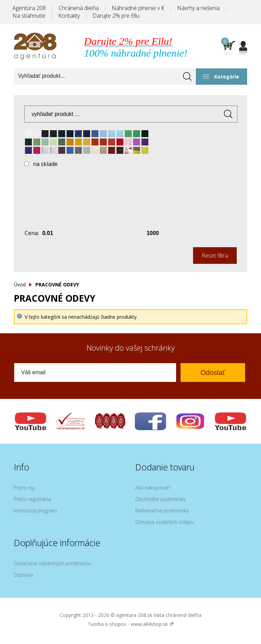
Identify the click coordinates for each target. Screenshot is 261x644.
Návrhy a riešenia (198, 8)
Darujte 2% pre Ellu (116, 16)
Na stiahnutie (29, 16)
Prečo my (24, 488)
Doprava (23, 575)
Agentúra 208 (29, 8)
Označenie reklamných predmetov (52, 563)
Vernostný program (35, 511)
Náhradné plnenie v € (138, 8)
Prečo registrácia (32, 499)
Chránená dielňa (79, 8)
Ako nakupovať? (153, 488)
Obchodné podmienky (160, 499)
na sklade (45, 164)
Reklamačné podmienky (162, 511)
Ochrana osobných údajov (164, 522)
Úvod (20, 285)
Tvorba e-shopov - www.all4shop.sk (131, 624)
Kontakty (69, 16)
